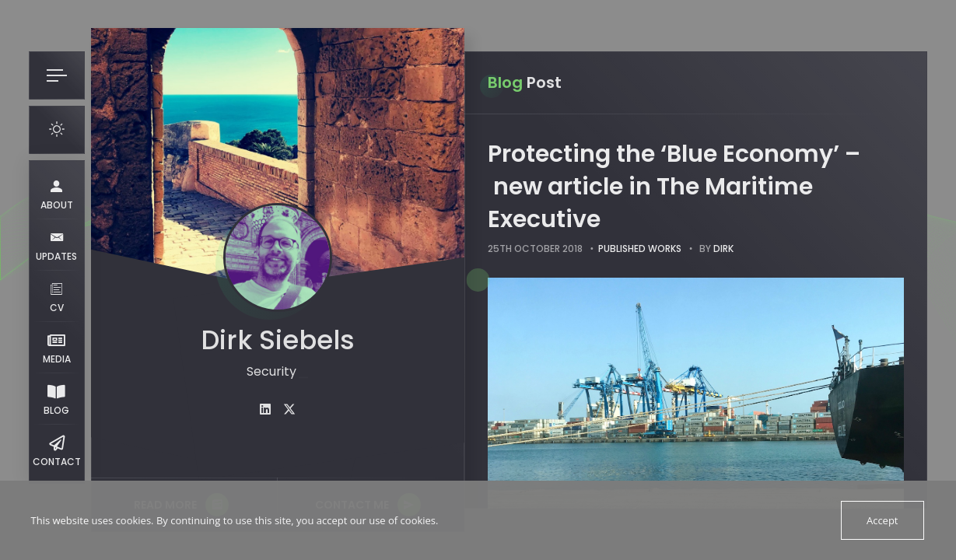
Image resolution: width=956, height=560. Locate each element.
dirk (723, 248)
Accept (882, 520)
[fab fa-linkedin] (265, 409)
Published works (640, 248)
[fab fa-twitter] (289, 409)
